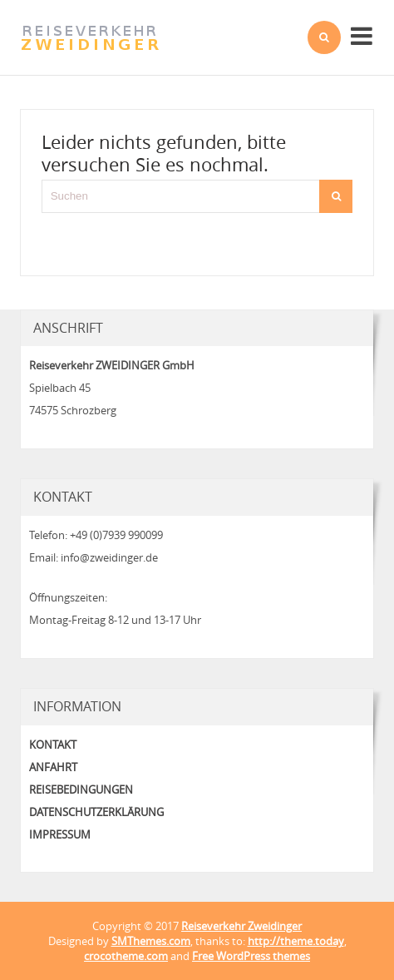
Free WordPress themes (251, 956)
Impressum (60, 834)
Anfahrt (53, 767)
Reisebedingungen (81, 789)
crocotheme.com (126, 956)
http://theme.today (296, 941)
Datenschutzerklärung (96, 812)
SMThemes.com (151, 941)
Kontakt (53, 745)
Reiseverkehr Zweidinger (241, 926)
